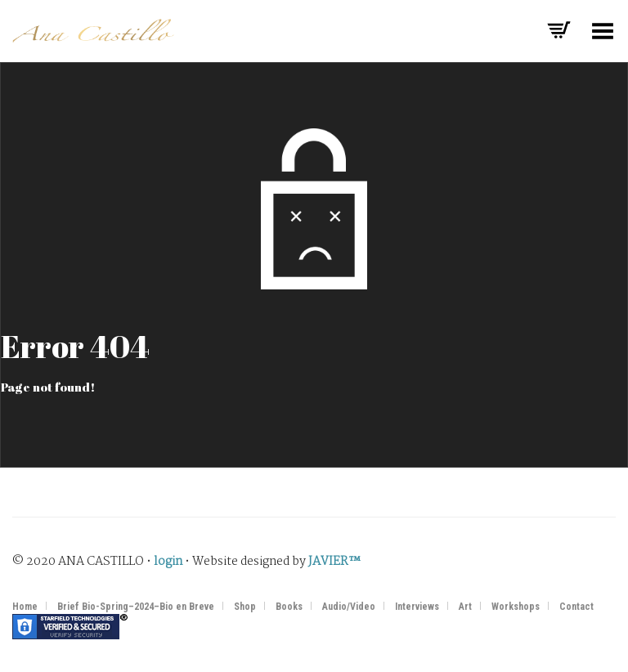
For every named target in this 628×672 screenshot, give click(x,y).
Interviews (417, 607)
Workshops (516, 607)
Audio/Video (349, 607)
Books (289, 607)
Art (465, 607)
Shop (245, 607)
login (168, 562)
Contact (576, 607)
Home (25, 607)
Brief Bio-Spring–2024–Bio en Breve (136, 607)
